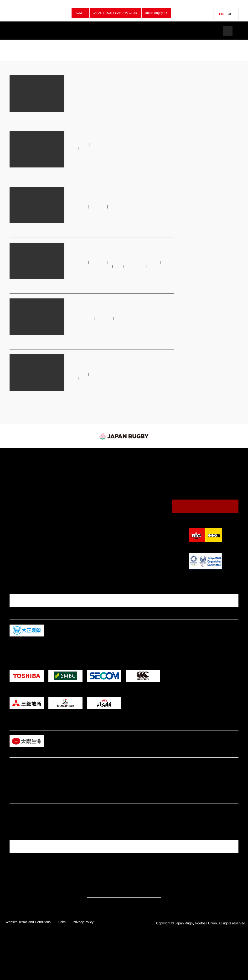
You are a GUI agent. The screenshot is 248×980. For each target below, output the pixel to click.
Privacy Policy (83, 962)
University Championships (84, 484)
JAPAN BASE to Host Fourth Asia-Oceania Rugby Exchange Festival (118, 82)
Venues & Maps (131, 490)
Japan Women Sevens (27, 484)
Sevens (71, 473)
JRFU (140, 267)
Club (69, 499)
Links (62, 962)
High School (74, 510)
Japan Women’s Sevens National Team (107, 267)
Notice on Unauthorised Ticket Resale (115, 134)
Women (71, 494)
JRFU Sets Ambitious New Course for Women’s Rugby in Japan (113, 249)
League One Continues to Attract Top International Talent (114, 309)
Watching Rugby (135, 473)
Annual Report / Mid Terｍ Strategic (144, 524)
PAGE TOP (124, 945)
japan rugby (25, 43)
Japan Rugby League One (129, 207)
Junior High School (78, 520)
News (102, 31)
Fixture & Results (65, 31)
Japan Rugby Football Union (36, 13)
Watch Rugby (139, 31)
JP (230, 14)
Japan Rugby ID (156, 13)
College (71, 515)
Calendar (126, 485)
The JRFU (176, 31)
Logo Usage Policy (133, 529)
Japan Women (21, 473)
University (73, 505)
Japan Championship (80, 478)
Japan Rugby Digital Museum (140, 519)
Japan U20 (19, 494)
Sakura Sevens (92, 271)
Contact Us (205, 510)
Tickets (209, 31)
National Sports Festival (82, 489)
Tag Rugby (73, 526)
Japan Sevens (21, 478)
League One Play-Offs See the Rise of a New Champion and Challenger (121, 193)
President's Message (135, 513)
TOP (12, 43)
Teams (28, 31)
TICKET (79, 13)
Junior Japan (20, 489)
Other (70, 531)
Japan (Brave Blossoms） (29, 468)
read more (75, 115)
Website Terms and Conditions (28, 962)
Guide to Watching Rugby (137, 479)
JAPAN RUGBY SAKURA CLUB (115, 13)
